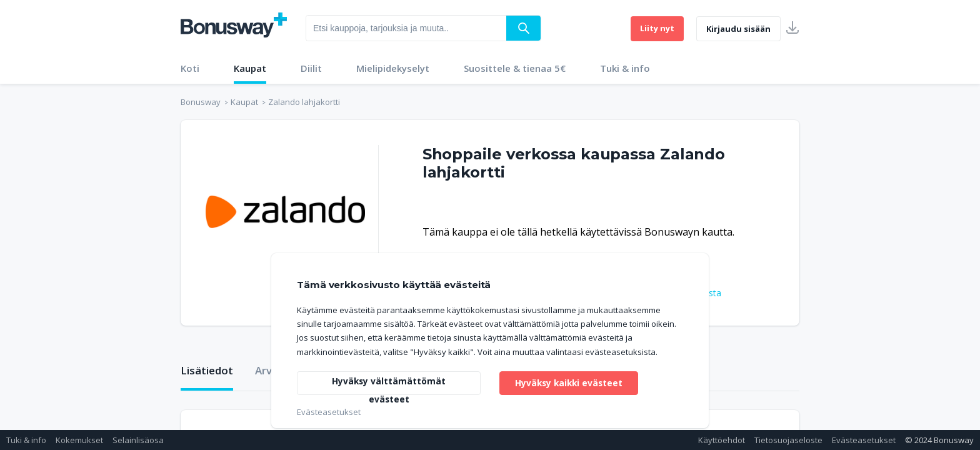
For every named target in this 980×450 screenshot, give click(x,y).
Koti (190, 68)
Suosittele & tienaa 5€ (515, 68)
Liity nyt (657, 28)
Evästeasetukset (864, 440)
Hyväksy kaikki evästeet (571, 382)
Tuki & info (625, 68)
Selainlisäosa (138, 440)
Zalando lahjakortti (304, 102)
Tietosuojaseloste (788, 440)
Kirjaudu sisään (738, 29)
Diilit (311, 68)
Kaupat (250, 68)
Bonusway (201, 102)
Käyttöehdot (722, 440)
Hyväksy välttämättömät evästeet (389, 384)
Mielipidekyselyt (393, 68)
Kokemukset (79, 440)
